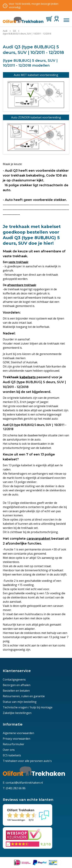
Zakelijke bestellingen (17, 713)
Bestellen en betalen (16, 691)
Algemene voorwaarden (18, 733)
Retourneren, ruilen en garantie (24, 696)
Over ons (9, 750)
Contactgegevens (14, 679)
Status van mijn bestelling (20, 702)
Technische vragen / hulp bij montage (28, 707)
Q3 (14, 31)
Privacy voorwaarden (17, 739)
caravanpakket (39, 539)
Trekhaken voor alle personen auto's (27, 761)
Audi (5, 31)
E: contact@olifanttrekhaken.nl (23, 783)
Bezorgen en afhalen (17, 685)
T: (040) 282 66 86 (14, 788)
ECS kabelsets (12, 755)
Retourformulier (14, 744)
